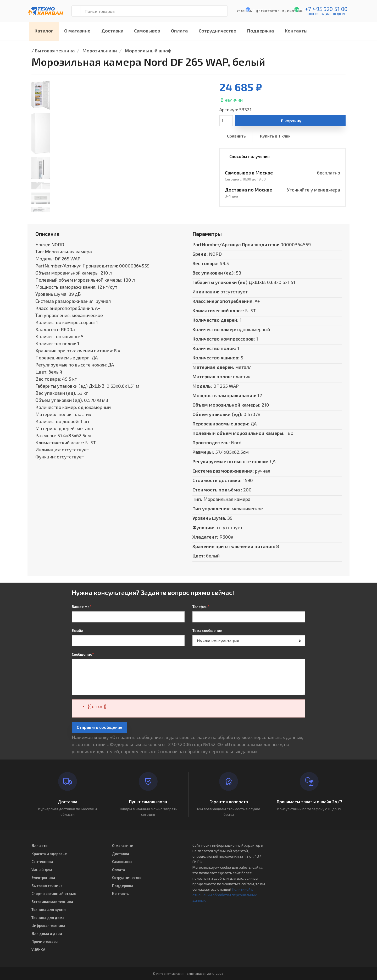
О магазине (77, 31)
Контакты (296, 31)
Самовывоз (147, 31)
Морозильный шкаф (148, 51)
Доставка (112, 31)
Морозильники (100, 51)
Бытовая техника (55, 51)
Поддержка (260, 31)
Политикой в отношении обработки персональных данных (224, 895)
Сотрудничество (218, 31)
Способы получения (250, 156)
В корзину (291, 121)
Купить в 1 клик (275, 136)
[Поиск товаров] (154, 11)
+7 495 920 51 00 (326, 9)
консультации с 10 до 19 (326, 14)
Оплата (179, 31)
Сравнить (236, 136)
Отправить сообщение (99, 727)
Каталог (44, 31)
